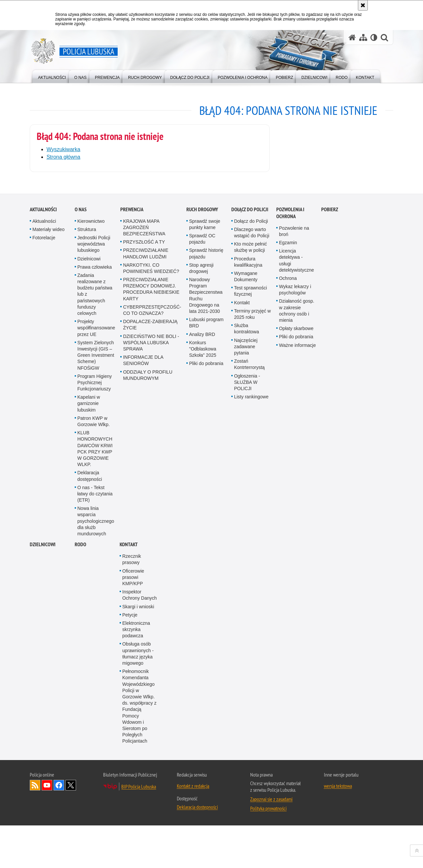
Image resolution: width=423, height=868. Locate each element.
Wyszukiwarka (63, 149)
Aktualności (43, 630)
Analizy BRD (202, 755)
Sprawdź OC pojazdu (202, 659)
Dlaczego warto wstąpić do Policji (252, 653)
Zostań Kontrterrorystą (249, 785)
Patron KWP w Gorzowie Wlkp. (94, 842)
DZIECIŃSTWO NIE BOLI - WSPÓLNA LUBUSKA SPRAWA (151, 763)
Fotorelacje (44, 658)
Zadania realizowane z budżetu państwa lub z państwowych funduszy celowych (95, 715)
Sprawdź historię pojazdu (206, 674)
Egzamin (288, 663)
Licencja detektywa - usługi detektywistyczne (296, 681)
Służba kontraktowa (246, 749)
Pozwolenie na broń (294, 652)
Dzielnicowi (89, 679)
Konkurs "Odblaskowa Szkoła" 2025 (203, 769)
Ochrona (288, 699)
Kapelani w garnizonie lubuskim (89, 824)
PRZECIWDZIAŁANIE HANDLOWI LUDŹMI (146, 674)
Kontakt (242, 723)
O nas (81, 630)
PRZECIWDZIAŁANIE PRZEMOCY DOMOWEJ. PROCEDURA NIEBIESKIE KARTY (151, 710)
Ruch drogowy (202, 630)
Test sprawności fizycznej (250, 712)
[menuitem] (52, 76)
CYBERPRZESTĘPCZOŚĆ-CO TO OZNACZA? (152, 731)
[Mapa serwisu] (363, 37)
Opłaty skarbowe (296, 749)
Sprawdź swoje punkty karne (205, 645)
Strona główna (63, 157)
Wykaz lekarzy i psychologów (295, 710)
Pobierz (330, 630)
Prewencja (132, 630)
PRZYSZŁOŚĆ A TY (144, 663)
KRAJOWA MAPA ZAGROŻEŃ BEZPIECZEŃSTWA (144, 648)
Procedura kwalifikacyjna (248, 682)
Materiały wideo (48, 650)
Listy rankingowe (251, 818)
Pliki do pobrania (206, 784)
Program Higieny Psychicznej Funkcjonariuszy (95, 803)
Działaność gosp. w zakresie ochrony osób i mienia (297, 731)
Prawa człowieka (95, 687)
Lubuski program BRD (206, 743)
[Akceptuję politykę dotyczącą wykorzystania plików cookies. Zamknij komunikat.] (363, 5)
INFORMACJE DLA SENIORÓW (143, 781)
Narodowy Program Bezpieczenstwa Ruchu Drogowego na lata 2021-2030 (206, 716)
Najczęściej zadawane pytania (246, 767)
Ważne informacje (297, 766)
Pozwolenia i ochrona (290, 633)
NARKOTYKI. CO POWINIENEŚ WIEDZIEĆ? (151, 689)
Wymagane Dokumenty (246, 697)
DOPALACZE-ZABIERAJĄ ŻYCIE (150, 745)
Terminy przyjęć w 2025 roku (252, 734)
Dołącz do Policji (250, 630)
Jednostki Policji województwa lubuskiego (94, 664)
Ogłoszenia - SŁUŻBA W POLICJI (247, 803)
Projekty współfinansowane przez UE (96, 749)
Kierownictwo (91, 642)
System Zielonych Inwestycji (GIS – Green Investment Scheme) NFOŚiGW (96, 776)
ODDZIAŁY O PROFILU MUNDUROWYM (148, 796)
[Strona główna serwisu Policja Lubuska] (352, 37)
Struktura (87, 650)
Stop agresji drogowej (201, 689)
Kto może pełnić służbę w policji (250, 668)
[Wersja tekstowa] (374, 37)
